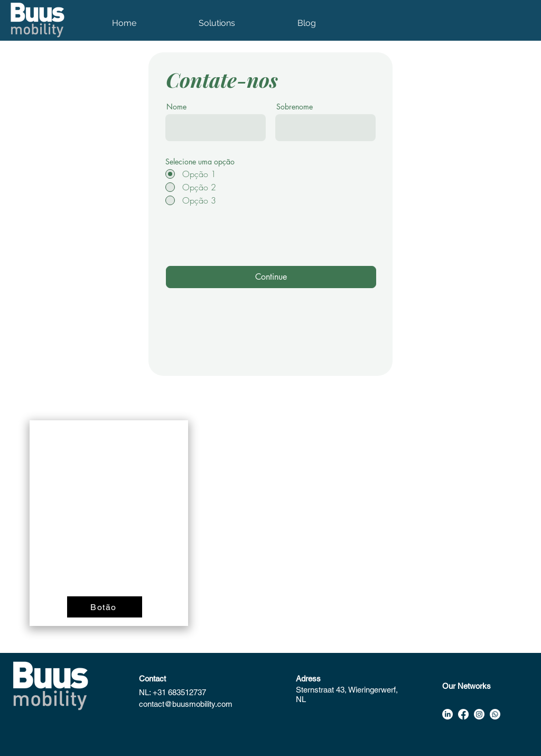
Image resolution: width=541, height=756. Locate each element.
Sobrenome (295, 107)
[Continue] (271, 277)
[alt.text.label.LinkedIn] (447, 714)
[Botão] (105, 607)
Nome (176, 107)
